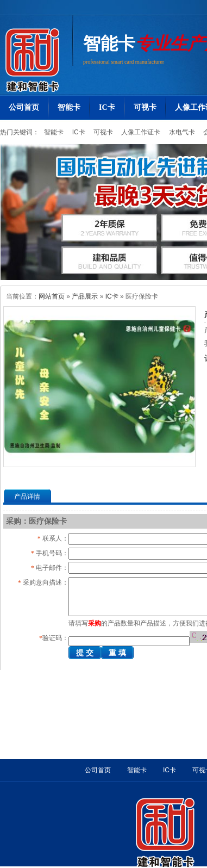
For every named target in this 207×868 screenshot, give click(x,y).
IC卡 (107, 107)
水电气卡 (181, 132)
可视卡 (145, 107)
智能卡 (109, 44)
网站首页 (52, 296)
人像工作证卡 (140, 132)
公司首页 (24, 107)
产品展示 (85, 296)
